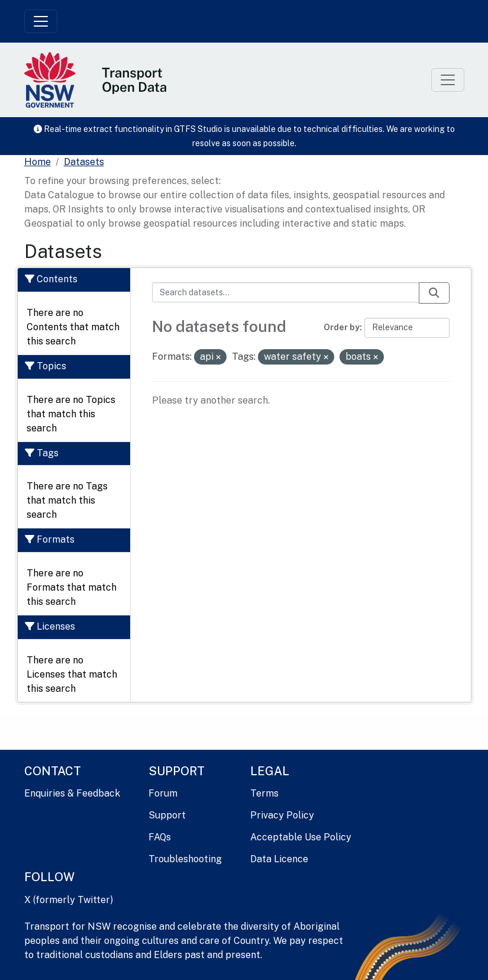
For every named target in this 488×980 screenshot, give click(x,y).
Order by (342, 327)
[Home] (38, 162)
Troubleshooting (185, 859)
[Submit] (434, 293)
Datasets (84, 162)
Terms (264, 793)
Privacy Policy (282, 815)
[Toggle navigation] (41, 21)
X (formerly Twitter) (69, 900)
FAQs (160, 837)
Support (167, 815)
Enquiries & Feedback (72, 793)
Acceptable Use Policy (301, 837)
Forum (163, 793)
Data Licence (279, 859)
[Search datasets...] (286, 292)
